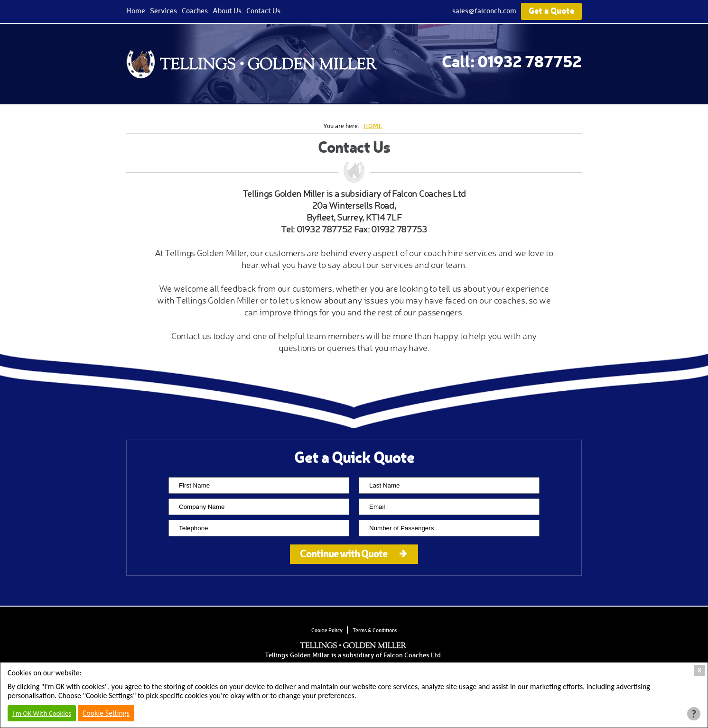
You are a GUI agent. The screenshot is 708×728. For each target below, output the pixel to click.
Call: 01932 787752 (512, 61)
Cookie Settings (106, 713)
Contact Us (263, 10)
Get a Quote (551, 10)
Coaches (195, 10)
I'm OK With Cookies (42, 713)
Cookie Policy (327, 630)
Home (136, 10)
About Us (227, 10)
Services (163, 10)
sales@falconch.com (484, 10)
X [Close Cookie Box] (700, 670)
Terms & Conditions (375, 630)
